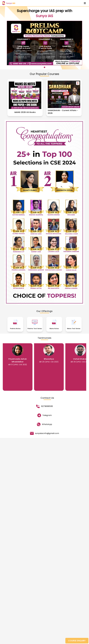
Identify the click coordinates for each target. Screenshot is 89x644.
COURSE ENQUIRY (77, 641)
